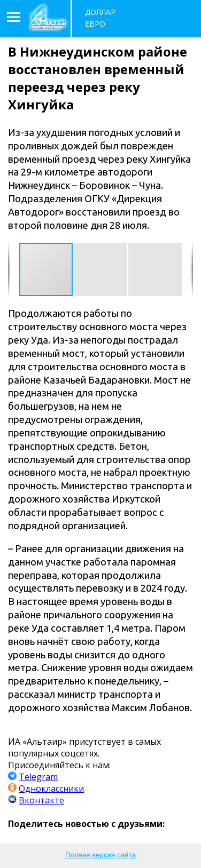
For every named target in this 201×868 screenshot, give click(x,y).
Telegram (38, 777)
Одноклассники (51, 789)
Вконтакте (41, 800)
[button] (101, 269)
